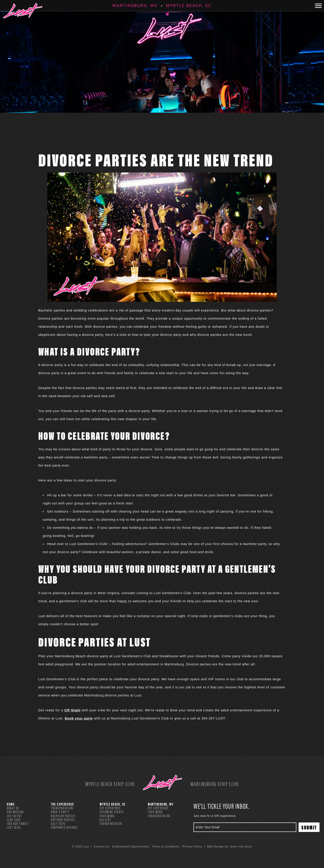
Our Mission (15, 812)
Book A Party (60, 812)
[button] (318, 6)
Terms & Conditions (166, 847)
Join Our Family (18, 823)
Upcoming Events (112, 812)
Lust (23, 11)
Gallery (105, 820)
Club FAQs (14, 820)
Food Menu (107, 816)
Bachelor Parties (63, 816)
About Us (13, 808)
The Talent (14, 816)
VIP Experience (110, 808)
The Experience (62, 804)
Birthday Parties (63, 820)
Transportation (62, 808)
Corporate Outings (64, 827)
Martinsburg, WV (135, 6)
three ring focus (241, 847)
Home (11, 804)
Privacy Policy (192, 847)
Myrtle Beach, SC (189, 6)
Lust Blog (14, 827)
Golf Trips (58, 823)
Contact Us (102, 847)
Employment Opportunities (131, 847)
